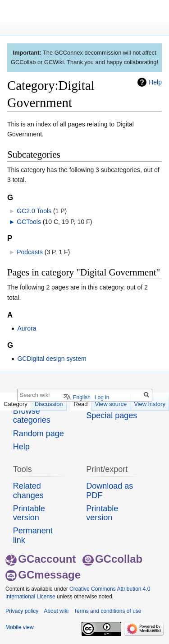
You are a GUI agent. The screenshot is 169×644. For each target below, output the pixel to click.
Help (155, 82)
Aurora (27, 328)
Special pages (112, 415)
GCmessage (43, 575)
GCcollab (112, 559)
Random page (39, 434)
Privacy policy (22, 611)
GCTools (29, 222)
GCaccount (41, 559)
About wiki (56, 611)
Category (16, 404)
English (81, 397)
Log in (102, 397)
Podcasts (30, 252)
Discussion (49, 404)
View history (150, 404)
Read (81, 404)
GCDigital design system (52, 359)
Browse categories (32, 415)
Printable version (29, 513)
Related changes (28, 490)
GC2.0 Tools (34, 211)
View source (111, 404)
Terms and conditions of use (107, 611)
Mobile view (20, 627)
